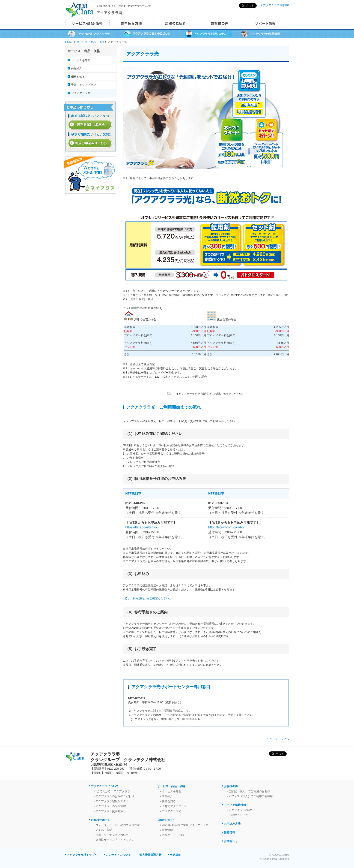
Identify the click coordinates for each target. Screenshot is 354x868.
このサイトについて (118, 855)
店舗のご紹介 (166, 820)
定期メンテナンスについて (112, 835)
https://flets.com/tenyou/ (143, 527)
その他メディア (238, 815)
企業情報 (167, 830)
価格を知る (78, 77)
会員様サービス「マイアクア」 (115, 840)
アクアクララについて (105, 786)
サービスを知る (81, 60)
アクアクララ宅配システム (112, 801)
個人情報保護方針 (150, 855)
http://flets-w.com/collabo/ (226, 527)
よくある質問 (104, 830)
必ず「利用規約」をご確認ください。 (148, 598)
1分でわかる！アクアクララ (113, 791)
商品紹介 (77, 68)
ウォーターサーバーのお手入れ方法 (118, 825)
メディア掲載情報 (235, 805)
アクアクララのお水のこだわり (115, 796)
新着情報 (229, 832)
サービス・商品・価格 (90, 42)
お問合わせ (231, 841)
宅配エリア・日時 (173, 835)
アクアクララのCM (240, 810)
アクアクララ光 (81, 93)
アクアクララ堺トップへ (82, 855)
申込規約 (176, 855)
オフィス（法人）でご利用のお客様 (251, 796)
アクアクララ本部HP (276, 5)
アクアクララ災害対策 (109, 811)
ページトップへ (279, 739)
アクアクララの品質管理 (111, 806)
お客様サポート (101, 820)
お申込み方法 (232, 824)
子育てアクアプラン (83, 85)
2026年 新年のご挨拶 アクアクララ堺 (185, 825)
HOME (69, 42)
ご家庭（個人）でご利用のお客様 (249, 791)
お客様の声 (231, 786)
